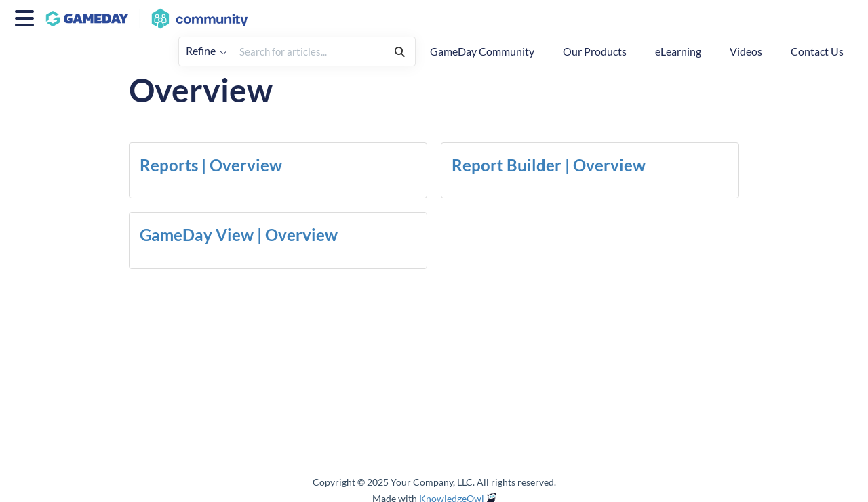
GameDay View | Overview (239, 235)
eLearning (678, 51)
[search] (309, 51)
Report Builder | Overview (549, 165)
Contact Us (817, 51)
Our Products (595, 51)
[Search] (400, 51)
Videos (746, 51)
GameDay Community (482, 51)
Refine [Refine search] (206, 50)
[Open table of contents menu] (27, 16)
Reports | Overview (211, 165)
